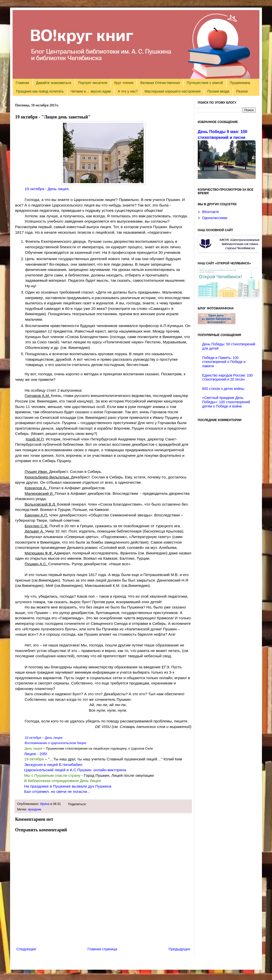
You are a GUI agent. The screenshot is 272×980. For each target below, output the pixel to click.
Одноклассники (215, 218)
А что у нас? (128, 91)
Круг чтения (124, 83)
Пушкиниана (240, 83)
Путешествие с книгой (205, 83)
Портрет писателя (93, 83)
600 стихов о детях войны (223, 389)
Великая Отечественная (160, 83)
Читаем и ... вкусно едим (91, 91)
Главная (23, 83)
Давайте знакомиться (54, 83)
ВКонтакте (211, 212)
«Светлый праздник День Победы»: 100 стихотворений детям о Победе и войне (226, 402)
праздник (35, 809)
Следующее (26, 949)
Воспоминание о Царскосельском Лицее (56, 743)
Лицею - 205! (36, 754)
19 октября (34, 759)
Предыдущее (179, 949)
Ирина (45, 804)
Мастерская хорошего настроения (173, 91)
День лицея (33, 748)
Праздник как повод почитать (40, 91)
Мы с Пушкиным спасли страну (52, 775)
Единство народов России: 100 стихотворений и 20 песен (228, 377)
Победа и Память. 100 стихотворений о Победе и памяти (224, 362)
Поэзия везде (218, 91)
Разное (242, 91)
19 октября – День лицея (44, 738)
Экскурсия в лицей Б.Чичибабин (53, 765)
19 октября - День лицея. (47, 189)
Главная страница (103, 949)
